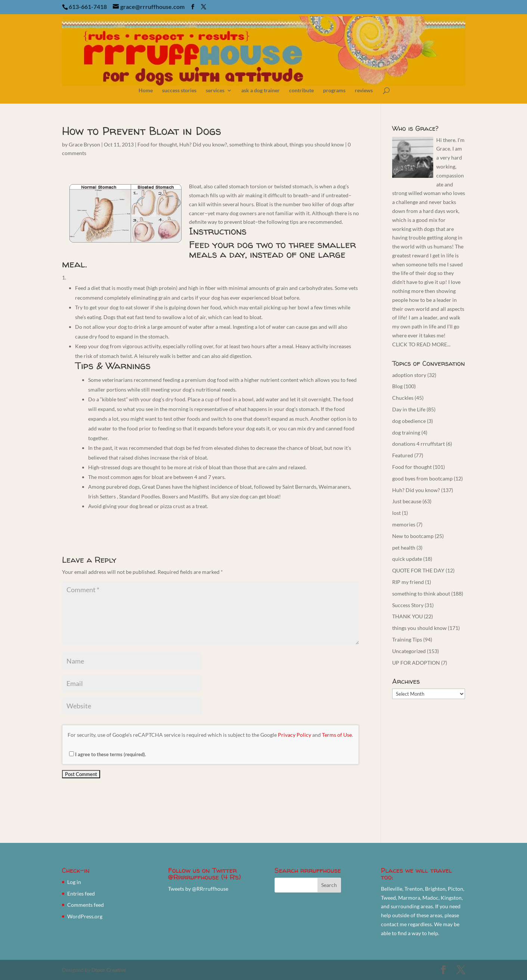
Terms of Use (337, 735)
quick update (407, 559)
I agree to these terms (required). (108, 754)
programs (334, 91)
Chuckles (403, 398)
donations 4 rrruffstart (418, 444)
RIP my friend (408, 582)
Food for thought (157, 144)
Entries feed (81, 894)
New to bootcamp (413, 536)
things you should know (317, 144)
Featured (403, 455)
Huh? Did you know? (203, 144)
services (215, 91)
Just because (407, 501)
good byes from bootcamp (422, 478)
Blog (397, 386)
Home (146, 91)
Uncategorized (409, 651)
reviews (364, 91)
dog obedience (409, 421)
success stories (179, 91)
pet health (404, 548)
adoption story (409, 375)
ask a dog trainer (261, 91)
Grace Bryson (84, 144)
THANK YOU (407, 616)
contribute (301, 91)
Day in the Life (409, 409)
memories (404, 524)
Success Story (408, 605)
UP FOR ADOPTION (416, 663)
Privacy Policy (294, 735)
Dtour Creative (109, 970)
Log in (74, 882)
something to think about (258, 144)
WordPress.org (85, 916)
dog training (406, 432)
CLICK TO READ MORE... (421, 344)
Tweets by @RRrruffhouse (198, 889)
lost (396, 513)
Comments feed (86, 905)
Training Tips (407, 639)
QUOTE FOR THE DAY (418, 570)
